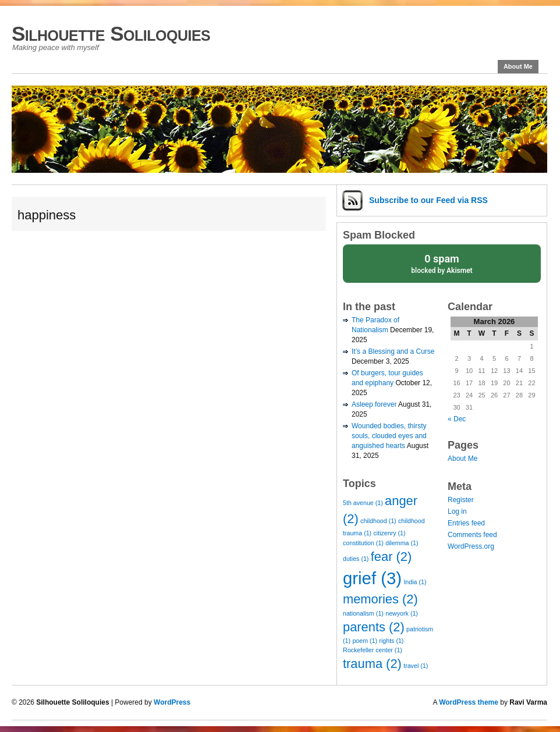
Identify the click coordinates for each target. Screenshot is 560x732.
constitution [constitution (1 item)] (363, 543)
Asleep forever (374, 404)
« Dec (457, 419)
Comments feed (472, 535)
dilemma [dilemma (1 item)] (402, 543)
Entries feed (466, 523)
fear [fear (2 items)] (391, 557)
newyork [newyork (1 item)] (402, 613)
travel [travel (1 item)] (416, 666)
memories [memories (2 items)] (380, 599)
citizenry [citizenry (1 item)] (390, 533)
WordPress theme (469, 702)
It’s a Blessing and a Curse (393, 351)
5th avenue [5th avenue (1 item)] (363, 503)
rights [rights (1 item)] (391, 641)
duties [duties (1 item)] (356, 559)
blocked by (442, 263)
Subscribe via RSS (428, 200)
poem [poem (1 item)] (365, 641)
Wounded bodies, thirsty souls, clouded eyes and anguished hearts (389, 436)
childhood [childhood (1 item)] (378, 521)
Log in (457, 511)
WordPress (172, 702)
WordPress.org (471, 546)
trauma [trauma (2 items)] (372, 664)
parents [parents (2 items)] (374, 627)
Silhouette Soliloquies (111, 33)
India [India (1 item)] (415, 582)
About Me (518, 66)
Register (461, 500)
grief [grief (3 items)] (372, 578)
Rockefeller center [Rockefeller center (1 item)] (373, 650)
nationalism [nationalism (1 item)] (363, 613)
